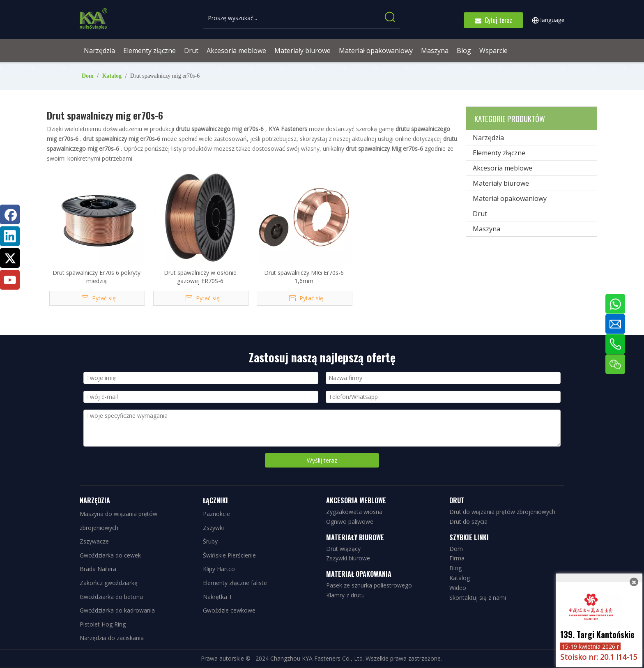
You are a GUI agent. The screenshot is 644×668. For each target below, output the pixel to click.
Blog (455, 568)
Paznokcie (216, 514)
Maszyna (486, 229)
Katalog (460, 578)
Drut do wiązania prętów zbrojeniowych (502, 512)
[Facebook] (10, 214)
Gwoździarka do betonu (111, 597)
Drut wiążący (343, 549)
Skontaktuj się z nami (478, 598)
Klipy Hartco (219, 569)
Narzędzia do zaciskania (112, 638)
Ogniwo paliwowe (350, 522)
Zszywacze (94, 541)
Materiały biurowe (501, 183)
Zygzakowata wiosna (354, 512)
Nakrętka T (218, 597)
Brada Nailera (98, 569)
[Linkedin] (10, 236)
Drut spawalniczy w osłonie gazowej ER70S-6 (200, 277)
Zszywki (213, 528)
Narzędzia (488, 138)
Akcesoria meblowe (503, 168)
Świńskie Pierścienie (229, 555)
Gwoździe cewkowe (229, 610)
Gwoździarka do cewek (110, 555)
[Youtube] (10, 280)
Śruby (210, 541)
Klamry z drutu (345, 595)
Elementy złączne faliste (235, 583)
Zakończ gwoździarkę (109, 583)
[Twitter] (10, 258)
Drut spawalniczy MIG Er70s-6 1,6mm (304, 277)
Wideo (458, 588)
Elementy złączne (499, 153)
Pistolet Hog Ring (103, 624)
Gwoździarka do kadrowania (117, 610)
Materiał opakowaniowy (510, 198)
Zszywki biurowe (348, 558)
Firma (457, 558)
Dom (456, 549)
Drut (480, 214)
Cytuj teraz (493, 20)
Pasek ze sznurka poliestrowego (369, 585)
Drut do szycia (468, 522)
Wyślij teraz (322, 460)
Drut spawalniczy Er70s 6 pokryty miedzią (97, 277)
